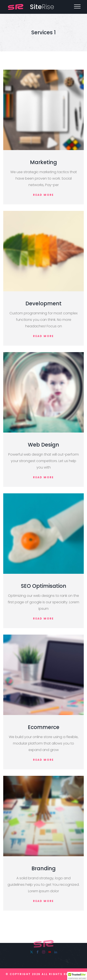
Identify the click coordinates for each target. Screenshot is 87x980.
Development (43, 303)
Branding (44, 868)
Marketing (43, 162)
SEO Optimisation (44, 586)
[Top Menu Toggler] (77, 6)
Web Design (43, 445)
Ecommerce (44, 727)
